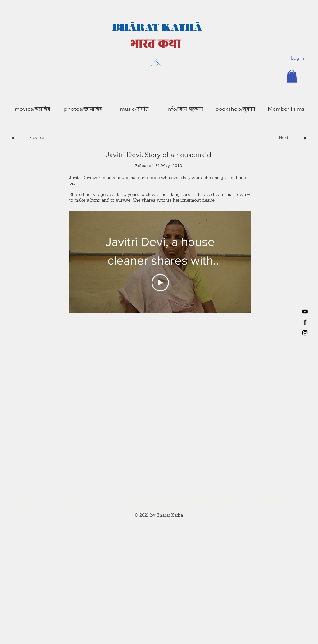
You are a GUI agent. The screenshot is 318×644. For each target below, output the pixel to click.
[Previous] (38, 139)
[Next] (282, 139)
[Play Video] (160, 282)
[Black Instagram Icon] (305, 333)
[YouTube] (305, 312)
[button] (292, 76)
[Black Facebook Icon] (305, 322)
